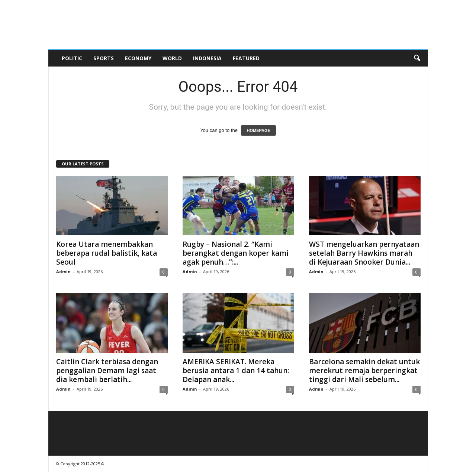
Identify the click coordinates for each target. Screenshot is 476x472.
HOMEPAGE (258, 130)
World (172, 58)
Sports (104, 58)
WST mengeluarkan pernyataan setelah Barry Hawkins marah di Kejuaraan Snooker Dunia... (364, 253)
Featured (246, 58)
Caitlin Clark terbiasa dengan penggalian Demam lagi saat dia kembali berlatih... (107, 371)
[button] (417, 58)
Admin (63, 271)
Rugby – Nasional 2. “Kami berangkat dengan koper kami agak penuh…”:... (236, 253)
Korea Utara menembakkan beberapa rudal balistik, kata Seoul (107, 253)
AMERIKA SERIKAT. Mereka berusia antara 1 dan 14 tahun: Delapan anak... (236, 371)
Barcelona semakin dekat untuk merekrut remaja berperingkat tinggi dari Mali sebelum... (364, 371)
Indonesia (207, 58)
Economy (138, 58)
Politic (72, 58)
